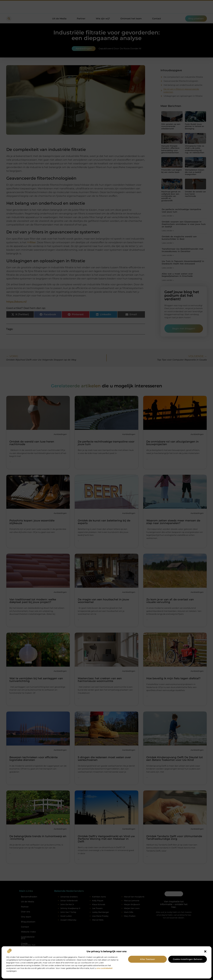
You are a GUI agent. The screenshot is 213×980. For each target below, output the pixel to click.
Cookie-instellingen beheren (188, 959)
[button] (205, 951)
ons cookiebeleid (104, 968)
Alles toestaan (147, 959)
